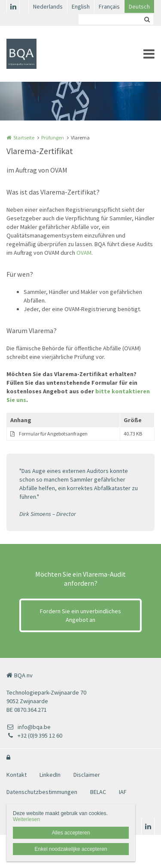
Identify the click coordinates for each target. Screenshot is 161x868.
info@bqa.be (29, 727)
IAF (123, 792)
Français (109, 6)
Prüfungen (53, 137)
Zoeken (147, 19)
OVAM (84, 253)
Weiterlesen (26, 819)
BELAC (98, 792)
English (81, 6)
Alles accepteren (71, 833)
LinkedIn (50, 775)
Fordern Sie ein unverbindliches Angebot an (80, 615)
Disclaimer (87, 775)
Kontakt (17, 775)
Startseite (24, 137)
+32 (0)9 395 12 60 (34, 735)
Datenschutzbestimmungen (42, 792)
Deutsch (139, 6)
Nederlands (48, 6)
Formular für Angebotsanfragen (53, 434)
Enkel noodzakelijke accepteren (71, 849)
